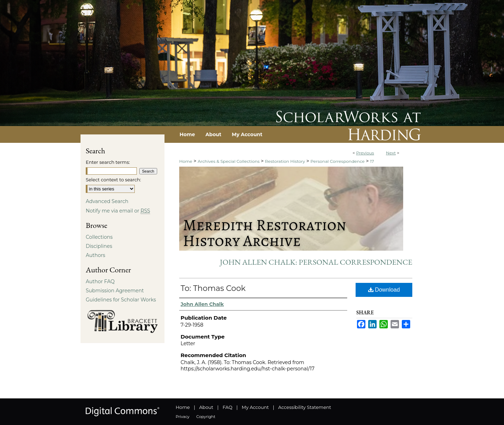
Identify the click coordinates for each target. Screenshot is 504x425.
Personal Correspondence (338, 161)
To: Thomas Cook (213, 288)
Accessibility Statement (305, 407)
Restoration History (285, 161)
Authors (96, 255)
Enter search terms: (108, 162)
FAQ (227, 407)
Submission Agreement (115, 291)
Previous (365, 153)
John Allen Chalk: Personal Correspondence (316, 262)
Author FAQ (100, 281)
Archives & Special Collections (229, 161)
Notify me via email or (118, 211)
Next (391, 153)
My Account (255, 407)
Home (186, 161)
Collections (99, 237)
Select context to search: (113, 180)
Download (384, 290)
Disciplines (99, 246)
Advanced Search (107, 201)
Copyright (206, 417)
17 (372, 161)
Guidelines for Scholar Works (121, 300)
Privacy (183, 417)
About (206, 407)
